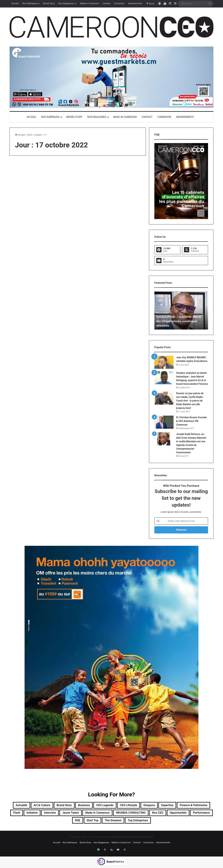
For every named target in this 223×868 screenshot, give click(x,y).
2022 (30, 135)
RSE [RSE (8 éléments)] (109, 822)
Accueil (15, 3)
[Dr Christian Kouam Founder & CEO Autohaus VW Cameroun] (164, 422)
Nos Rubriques (30, 3)
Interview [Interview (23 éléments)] (96, 814)
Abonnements (135, 3)
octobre (38, 135)
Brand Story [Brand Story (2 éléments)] (76, 806)
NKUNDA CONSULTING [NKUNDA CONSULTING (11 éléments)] (192, 814)
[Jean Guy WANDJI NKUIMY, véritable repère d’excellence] (164, 362)
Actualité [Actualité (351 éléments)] (26, 806)
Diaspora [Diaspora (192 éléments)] (176, 806)
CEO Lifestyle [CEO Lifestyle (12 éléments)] (152, 806)
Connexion (119, 3)
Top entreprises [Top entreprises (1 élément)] (180, 822)
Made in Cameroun (89, 3)
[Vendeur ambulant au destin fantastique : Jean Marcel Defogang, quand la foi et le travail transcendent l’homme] (164, 378)
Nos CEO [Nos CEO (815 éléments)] (38, 822)
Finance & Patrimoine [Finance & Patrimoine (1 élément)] (30, 814)
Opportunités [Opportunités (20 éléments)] (62, 822)
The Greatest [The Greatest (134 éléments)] (151, 822)
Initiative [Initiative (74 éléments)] (76, 814)
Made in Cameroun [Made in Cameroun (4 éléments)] (152, 814)
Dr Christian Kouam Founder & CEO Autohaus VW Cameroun (192, 421)
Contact (106, 3)
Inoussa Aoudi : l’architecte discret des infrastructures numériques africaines (180, 321)
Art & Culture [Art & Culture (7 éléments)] (50, 806)
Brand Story (49, 3)
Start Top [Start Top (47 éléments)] (127, 822)
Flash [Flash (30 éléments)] (57, 814)
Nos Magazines (66, 3)
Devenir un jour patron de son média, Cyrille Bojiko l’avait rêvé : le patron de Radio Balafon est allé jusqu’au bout (190, 401)
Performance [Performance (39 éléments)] (89, 822)
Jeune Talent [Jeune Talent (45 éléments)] (121, 814)
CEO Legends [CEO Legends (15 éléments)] (124, 806)
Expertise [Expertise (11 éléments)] (197, 806)
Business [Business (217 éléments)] (99, 806)
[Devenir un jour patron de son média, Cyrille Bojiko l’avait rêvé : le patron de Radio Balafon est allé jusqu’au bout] (164, 398)
